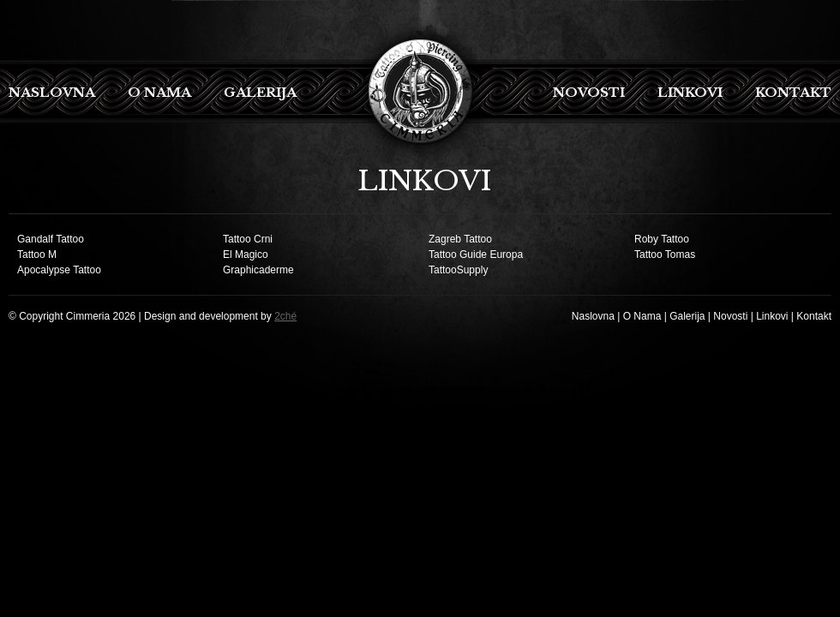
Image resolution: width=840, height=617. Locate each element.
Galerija (260, 92)
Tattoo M (37, 255)
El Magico (246, 255)
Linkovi (690, 92)
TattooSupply (458, 270)
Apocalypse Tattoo (59, 270)
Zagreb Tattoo (460, 239)
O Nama (159, 92)
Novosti (589, 92)
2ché (285, 316)
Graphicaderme (258, 270)
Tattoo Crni (248, 239)
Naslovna (52, 92)
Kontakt (793, 92)
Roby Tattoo (662, 239)
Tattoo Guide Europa (476, 255)
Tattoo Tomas (665, 255)
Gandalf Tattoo (51, 239)
